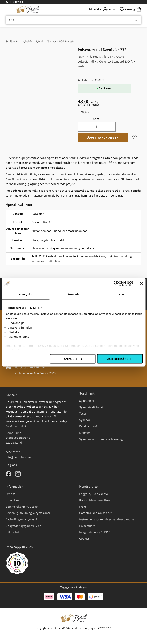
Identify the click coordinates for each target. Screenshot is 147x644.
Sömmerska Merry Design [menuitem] (22, 507)
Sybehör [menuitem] (85, 420)
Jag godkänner (120, 359)
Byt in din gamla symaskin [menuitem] (22, 519)
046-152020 (16, 2)
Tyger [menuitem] (83, 414)
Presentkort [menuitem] (87, 526)
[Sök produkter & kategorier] (73, 20)
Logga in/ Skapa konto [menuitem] (94, 494)
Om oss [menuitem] (10, 494)
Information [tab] (73, 294)
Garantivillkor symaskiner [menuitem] (96, 513)
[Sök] (136, 20)
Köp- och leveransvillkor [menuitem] (95, 500)
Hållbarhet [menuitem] (12, 532)
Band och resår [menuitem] (89, 426)
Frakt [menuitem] (83, 507)
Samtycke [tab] (25, 294)
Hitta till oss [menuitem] (13, 500)
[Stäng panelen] (141, 283)
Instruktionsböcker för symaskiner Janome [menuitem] (107, 519)
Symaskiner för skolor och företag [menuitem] (101, 439)
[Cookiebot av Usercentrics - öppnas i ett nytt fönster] (116, 283)
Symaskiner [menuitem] (87, 401)
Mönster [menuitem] (85, 433)
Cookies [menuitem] (84, 539)
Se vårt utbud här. (17, 426)
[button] (113, 9)
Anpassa (73, 359)
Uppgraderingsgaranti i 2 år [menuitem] (23, 526)
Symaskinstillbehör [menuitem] (92, 407)
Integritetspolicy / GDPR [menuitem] (94, 532)
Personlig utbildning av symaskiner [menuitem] (28, 513)
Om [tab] (121, 294)
